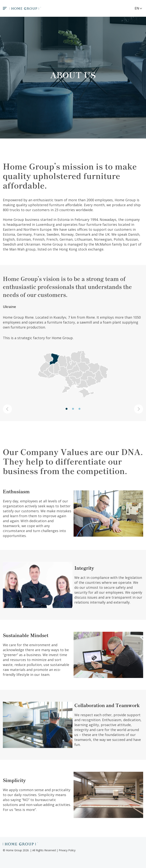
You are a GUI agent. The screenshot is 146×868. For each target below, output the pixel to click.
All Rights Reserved (44, 850)
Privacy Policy (67, 850)
